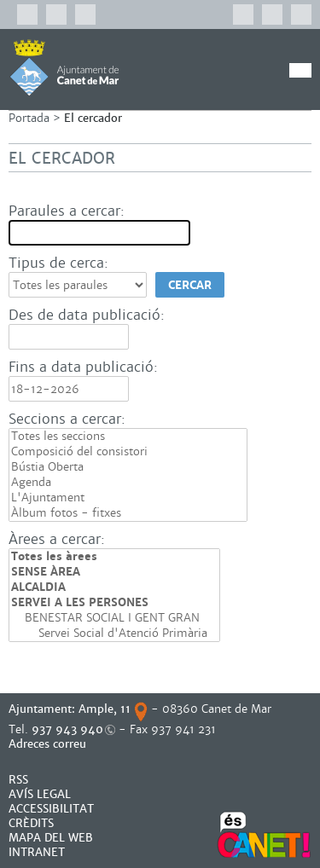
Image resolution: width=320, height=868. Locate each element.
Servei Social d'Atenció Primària (114, 634)
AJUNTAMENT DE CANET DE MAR (64, 67)
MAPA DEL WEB (51, 838)
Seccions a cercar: (67, 419)
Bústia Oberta (128, 467)
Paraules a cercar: (67, 211)
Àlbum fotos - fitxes (128, 513)
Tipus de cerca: (58, 263)
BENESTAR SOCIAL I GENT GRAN (114, 618)
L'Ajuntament (128, 498)
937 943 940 (67, 729)
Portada (29, 118)
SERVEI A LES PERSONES (114, 603)
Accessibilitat (51, 809)
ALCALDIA (114, 587)
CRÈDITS (31, 823)
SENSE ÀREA (114, 572)
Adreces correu (49, 744)
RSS (18, 780)
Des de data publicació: (87, 315)
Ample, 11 (105, 709)
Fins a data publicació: (83, 367)
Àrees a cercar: (57, 539)
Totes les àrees (114, 557)
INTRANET (37, 852)
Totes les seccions (128, 437)
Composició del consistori (128, 452)
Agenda (128, 483)
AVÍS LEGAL (40, 794)
